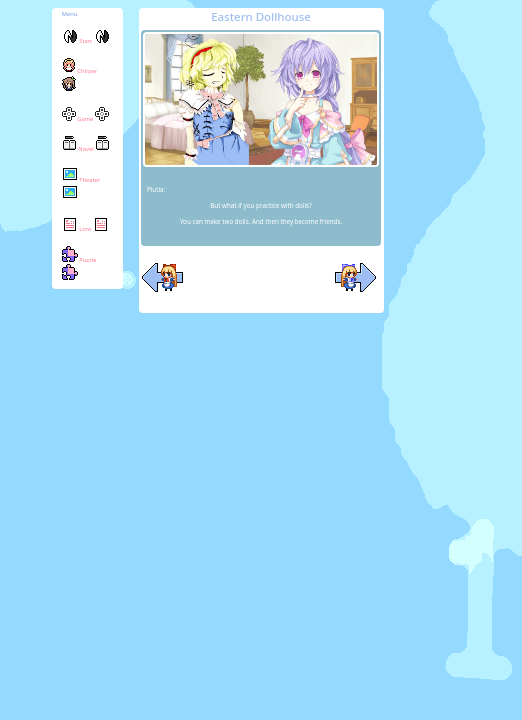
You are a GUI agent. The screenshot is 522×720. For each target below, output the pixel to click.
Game (85, 119)
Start (86, 41)
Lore (85, 229)
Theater (81, 189)
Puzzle (79, 269)
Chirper (80, 80)
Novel (86, 149)
